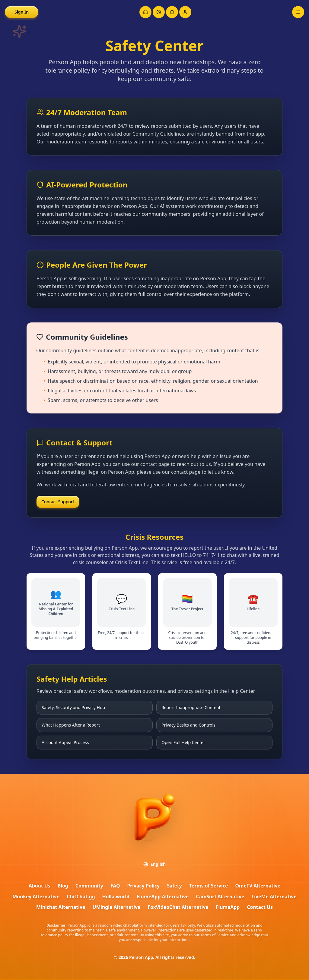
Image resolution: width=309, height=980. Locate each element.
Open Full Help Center (183, 742)
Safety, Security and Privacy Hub (73, 707)
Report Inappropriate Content (191, 707)
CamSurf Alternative (221, 897)
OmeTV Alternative (259, 886)
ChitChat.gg (80, 897)
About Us (38, 886)
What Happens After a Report (71, 725)
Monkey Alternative (35, 897)
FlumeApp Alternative (163, 897)
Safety (174, 886)
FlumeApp (228, 908)
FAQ (115, 886)
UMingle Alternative (116, 908)
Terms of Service (209, 886)
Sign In (22, 12)
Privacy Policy (143, 886)
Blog (62, 886)
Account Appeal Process (65, 742)
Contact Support (58, 502)
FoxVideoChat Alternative (178, 908)
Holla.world (115, 897)
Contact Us (261, 908)
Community (89, 886)
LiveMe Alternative (275, 897)
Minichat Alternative (60, 908)
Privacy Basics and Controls (188, 725)
